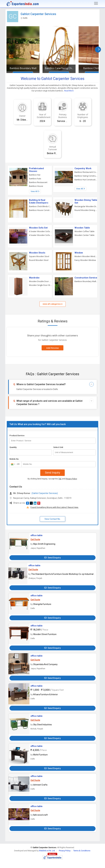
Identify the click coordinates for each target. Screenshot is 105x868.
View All (35, 191)
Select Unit (58, 447)
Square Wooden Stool (39, 256)
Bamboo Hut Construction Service (86, 180)
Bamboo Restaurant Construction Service (86, 172)
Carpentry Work (83, 168)
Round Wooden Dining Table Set (86, 210)
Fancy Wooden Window (85, 260)
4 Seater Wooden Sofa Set (41, 235)
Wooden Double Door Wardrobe (41, 281)
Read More (69, 91)
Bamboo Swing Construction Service (86, 176)
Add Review (52, 348)
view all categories (53, 304)
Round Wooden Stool (39, 260)
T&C (60, 479)
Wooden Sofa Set (38, 228)
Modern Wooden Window (86, 256)
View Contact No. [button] (52, 519)
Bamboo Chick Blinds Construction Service (41, 206)
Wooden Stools (37, 253)
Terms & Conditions (82, 851)
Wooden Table (82, 228)
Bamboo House (36, 186)
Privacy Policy (71, 479)
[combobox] (15, 464)
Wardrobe (34, 278)
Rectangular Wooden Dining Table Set (86, 206)
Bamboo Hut (35, 175)
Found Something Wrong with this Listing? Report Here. (55, 507)
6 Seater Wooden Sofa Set (41, 231)
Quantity (13, 447)
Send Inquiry (52, 473)
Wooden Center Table (84, 235)
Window (79, 253)
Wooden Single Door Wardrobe (41, 285)
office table (37, 535)
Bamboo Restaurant (38, 182)
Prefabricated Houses (36, 170)
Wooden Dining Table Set (86, 201)
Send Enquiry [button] (52, 558)
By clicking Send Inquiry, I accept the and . (52, 479)
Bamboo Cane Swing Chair (59, 68)
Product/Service (17, 436)
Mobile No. (14, 459)
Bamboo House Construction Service (41, 210)
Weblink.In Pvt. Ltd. (47, 851)
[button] (27, 503)
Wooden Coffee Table (84, 231)
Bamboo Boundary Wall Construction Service (86, 281)
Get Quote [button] (35, 539)
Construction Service (86, 278)
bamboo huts (35, 179)
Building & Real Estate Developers (39, 201)
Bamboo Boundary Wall (23, 68)
